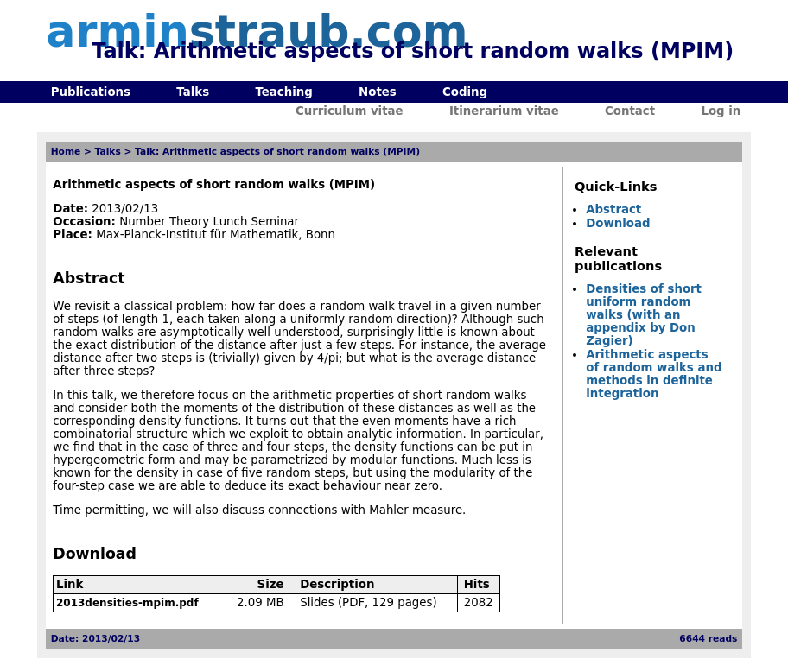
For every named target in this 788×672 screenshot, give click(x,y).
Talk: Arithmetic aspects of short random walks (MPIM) (277, 152)
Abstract (613, 209)
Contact (630, 111)
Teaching (283, 92)
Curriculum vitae (350, 111)
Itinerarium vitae (504, 111)
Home (66, 152)
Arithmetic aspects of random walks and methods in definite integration (654, 374)
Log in (721, 111)
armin (257, 32)
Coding (465, 92)
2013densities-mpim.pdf (127, 603)
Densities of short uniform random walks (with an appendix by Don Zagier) (644, 315)
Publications (91, 92)
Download (618, 223)
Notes (378, 92)
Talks (193, 92)
